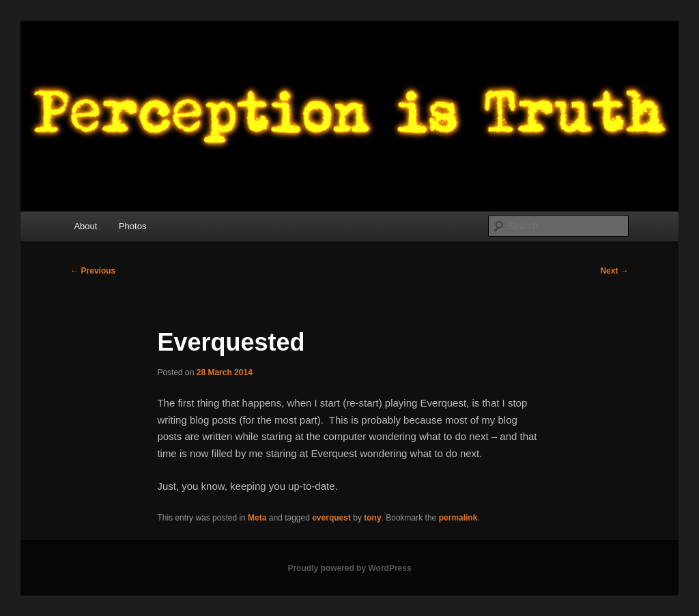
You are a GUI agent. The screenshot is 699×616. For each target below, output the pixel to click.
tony (372, 518)
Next (614, 271)
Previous (93, 271)
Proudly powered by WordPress (349, 568)
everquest (331, 518)
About (85, 226)
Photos (132, 226)
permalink (458, 518)
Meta (257, 518)
